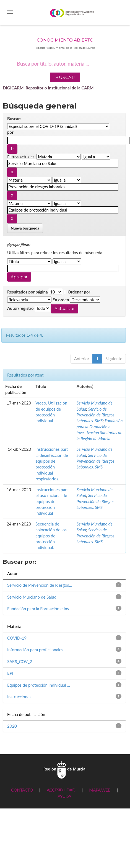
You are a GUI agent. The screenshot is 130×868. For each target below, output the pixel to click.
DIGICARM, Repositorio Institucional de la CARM (48, 88)
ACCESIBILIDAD (61, 790)
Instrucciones (19, 697)
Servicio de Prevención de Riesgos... (40, 585)
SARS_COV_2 (20, 661)
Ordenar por (79, 292)
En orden (61, 300)
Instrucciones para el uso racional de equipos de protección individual (52, 501)
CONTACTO (22, 790)
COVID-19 (17, 638)
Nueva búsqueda (25, 228)
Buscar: (14, 119)
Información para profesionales (35, 650)
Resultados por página (28, 292)
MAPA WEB (100, 790)
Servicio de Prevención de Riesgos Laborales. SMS (96, 415)
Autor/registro (20, 308)
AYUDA (64, 796)
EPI (10, 673)
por (10, 132)
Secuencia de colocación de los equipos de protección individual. (51, 536)
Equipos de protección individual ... (39, 685)
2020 (12, 726)
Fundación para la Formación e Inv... (40, 609)
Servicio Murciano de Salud (32, 597)
